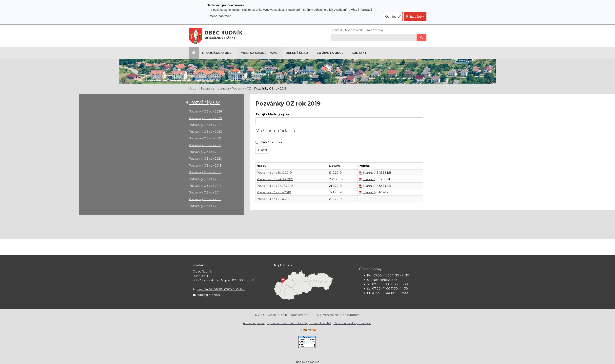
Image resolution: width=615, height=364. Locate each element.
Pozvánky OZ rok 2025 (205, 118)
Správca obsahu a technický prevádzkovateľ (299, 323)
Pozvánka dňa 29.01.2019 (275, 199)
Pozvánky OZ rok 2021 (205, 145)
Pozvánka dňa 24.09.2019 (275, 179)
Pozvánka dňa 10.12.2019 (274, 173)
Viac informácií (362, 10)
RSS (317, 315)
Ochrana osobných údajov (352, 323)
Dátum (335, 166)
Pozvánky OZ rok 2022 (205, 138)
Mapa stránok (299, 315)
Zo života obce (330, 53)
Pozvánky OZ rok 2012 (205, 206)
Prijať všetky (415, 16)
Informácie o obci (217, 53)
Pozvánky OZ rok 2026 (205, 111)
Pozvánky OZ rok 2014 (205, 192)
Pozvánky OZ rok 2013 (205, 199)
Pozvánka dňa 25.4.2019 (274, 192)
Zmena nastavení (220, 16)
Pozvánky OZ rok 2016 (205, 179)
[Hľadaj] (374, 37)
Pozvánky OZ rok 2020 (205, 159)
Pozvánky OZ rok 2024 (205, 125)
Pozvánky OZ (241, 89)
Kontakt (337, 30)
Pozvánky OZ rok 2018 (205, 166)
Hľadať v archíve (269, 142)
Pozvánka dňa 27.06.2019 (275, 186)
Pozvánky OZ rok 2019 (270, 89)
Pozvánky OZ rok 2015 (205, 186)
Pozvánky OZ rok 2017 (205, 172)
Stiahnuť (369, 173)
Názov (261, 166)
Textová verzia (354, 30)
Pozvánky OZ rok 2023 (205, 132)
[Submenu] (235, 53)
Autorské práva (254, 323)
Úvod (193, 89)
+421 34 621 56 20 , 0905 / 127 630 (221, 289)
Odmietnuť (393, 16)
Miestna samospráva (259, 53)
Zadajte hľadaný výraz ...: (274, 114)
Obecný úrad (297, 53)
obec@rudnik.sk (210, 295)
